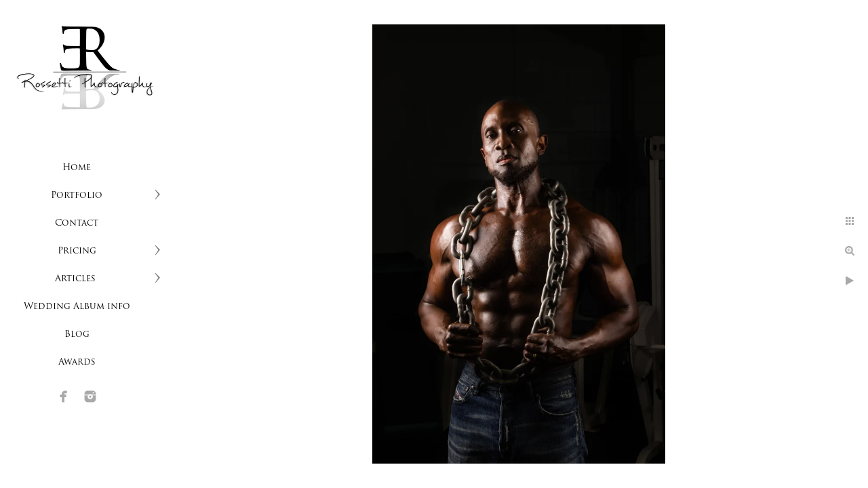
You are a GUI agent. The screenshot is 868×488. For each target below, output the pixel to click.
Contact (77, 223)
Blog (77, 334)
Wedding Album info (77, 307)
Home (77, 168)
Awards (77, 362)
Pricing (77, 251)
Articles (77, 279)
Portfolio (77, 196)
